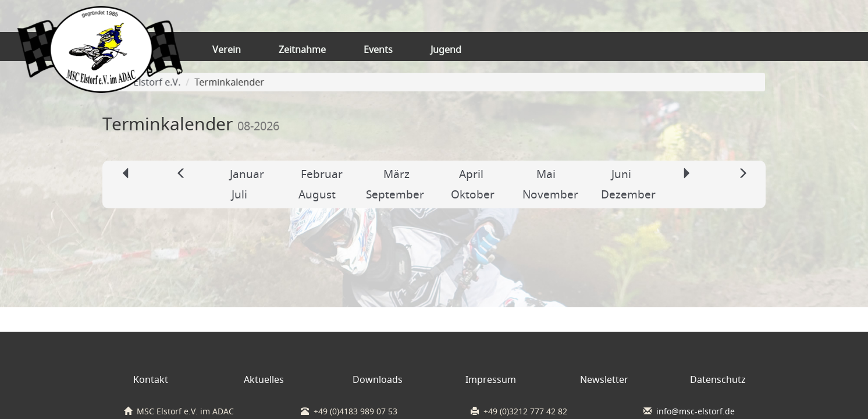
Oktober (473, 194)
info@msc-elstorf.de (696, 411)
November (550, 194)
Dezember (628, 194)
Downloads (378, 379)
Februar (322, 174)
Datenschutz (718, 379)
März (396, 174)
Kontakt (151, 379)
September (395, 194)
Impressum (491, 379)
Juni (621, 174)
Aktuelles (264, 379)
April (471, 174)
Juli (239, 194)
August (317, 194)
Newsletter (604, 379)
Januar (247, 174)
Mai (546, 174)
